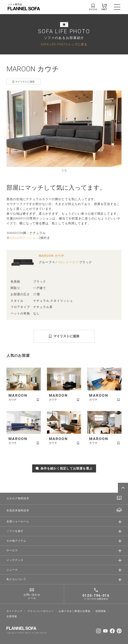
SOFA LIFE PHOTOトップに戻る (64, 44)
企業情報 (12, 616)
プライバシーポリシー (41, 611)
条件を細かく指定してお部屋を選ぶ (64, 468)
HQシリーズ (67, 262)
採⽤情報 (101, 611)
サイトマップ (14, 611)
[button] (10, 128)
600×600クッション (24, 238)
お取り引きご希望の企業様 (75, 611)
